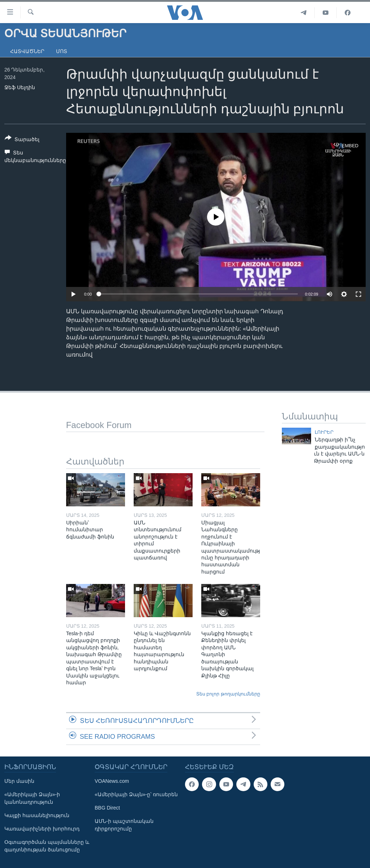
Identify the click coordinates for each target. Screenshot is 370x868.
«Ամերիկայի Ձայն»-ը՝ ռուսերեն (136, 794)
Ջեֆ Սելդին (20, 87)
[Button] (22, 140)
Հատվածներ (27, 51)
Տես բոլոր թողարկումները (228, 694)
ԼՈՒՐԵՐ (324, 432)
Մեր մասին (19, 781)
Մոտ (62, 51)
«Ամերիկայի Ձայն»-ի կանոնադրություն (32, 798)
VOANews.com (112, 781)
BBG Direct (107, 808)
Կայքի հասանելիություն (37, 815)
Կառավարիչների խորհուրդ (42, 829)
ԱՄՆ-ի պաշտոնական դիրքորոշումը (124, 825)
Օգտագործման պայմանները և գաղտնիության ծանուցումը (47, 846)
